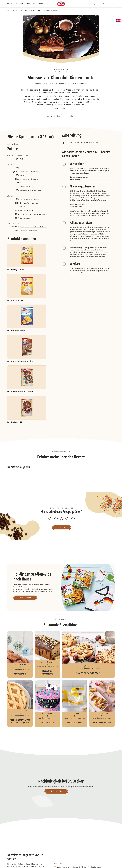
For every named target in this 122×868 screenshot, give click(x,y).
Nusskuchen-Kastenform (47, 655)
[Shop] (42, 4)
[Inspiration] (33, 4)
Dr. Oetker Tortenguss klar (29, 203)
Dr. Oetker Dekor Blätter (28, 231)
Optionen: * (59, 863)
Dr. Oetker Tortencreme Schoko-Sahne (33, 214)
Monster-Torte (47, 704)
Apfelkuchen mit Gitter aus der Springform (20, 704)
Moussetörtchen (75, 704)
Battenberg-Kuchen (102, 704)
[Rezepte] (12, 4)
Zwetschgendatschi (88, 655)
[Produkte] (21, 4)
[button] (61, 67)
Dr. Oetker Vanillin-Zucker (29, 179)
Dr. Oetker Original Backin (29, 172)
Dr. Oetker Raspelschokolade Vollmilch (33, 227)
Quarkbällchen (20, 655)
